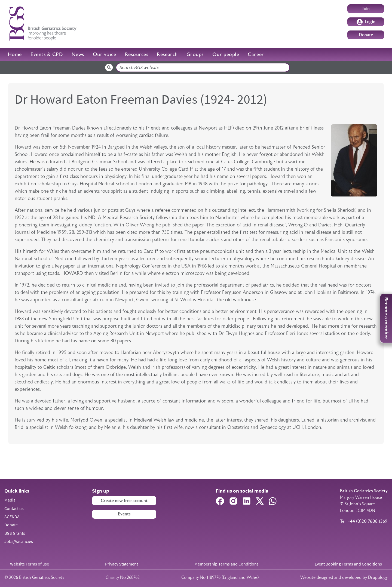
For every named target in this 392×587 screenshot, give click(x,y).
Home (15, 54)
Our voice (105, 54)
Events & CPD (47, 54)
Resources (137, 54)
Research (167, 54)
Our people (226, 54)
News (78, 54)
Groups (195, 54)
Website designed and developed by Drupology (344, 577)
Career (256, 54)
